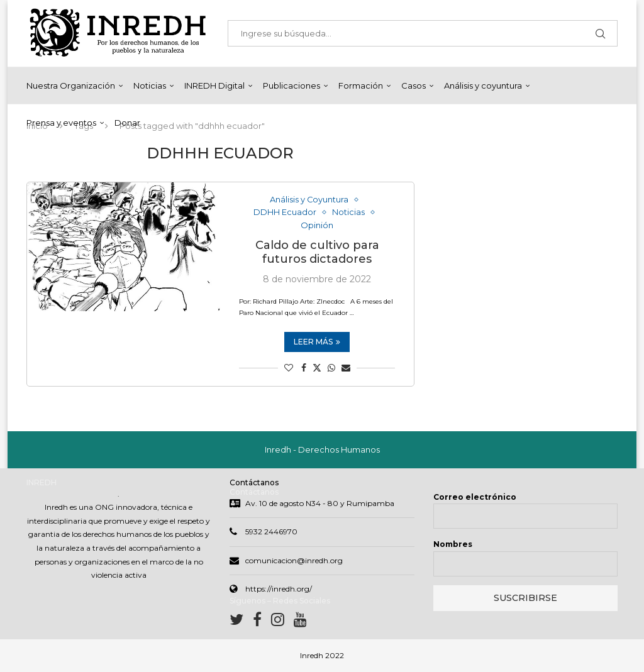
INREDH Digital (214, 85)
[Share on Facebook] (304, 368)
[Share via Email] (346, 368)
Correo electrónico (475, 497)
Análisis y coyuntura (483, 85)
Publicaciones (291, 85)
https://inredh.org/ (279, 589)
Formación (361, 85)
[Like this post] (289, 368)
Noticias (150, 85)
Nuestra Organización (71, 85)
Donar (127, 123)
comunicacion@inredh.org (294, 560)
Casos (414, 85)
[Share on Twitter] (317, 368)
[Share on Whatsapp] (331, 368)
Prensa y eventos (61, 123)
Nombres (453, 545)
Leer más (317, 342)
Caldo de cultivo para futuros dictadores (317, 253)
